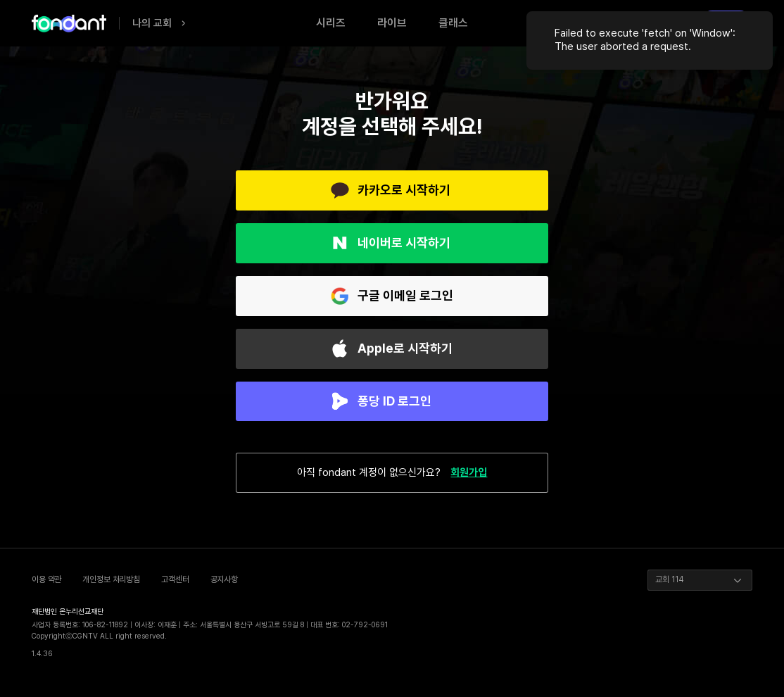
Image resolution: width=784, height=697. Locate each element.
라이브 (392, 23)
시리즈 (331, 23)
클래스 (453, 23)
